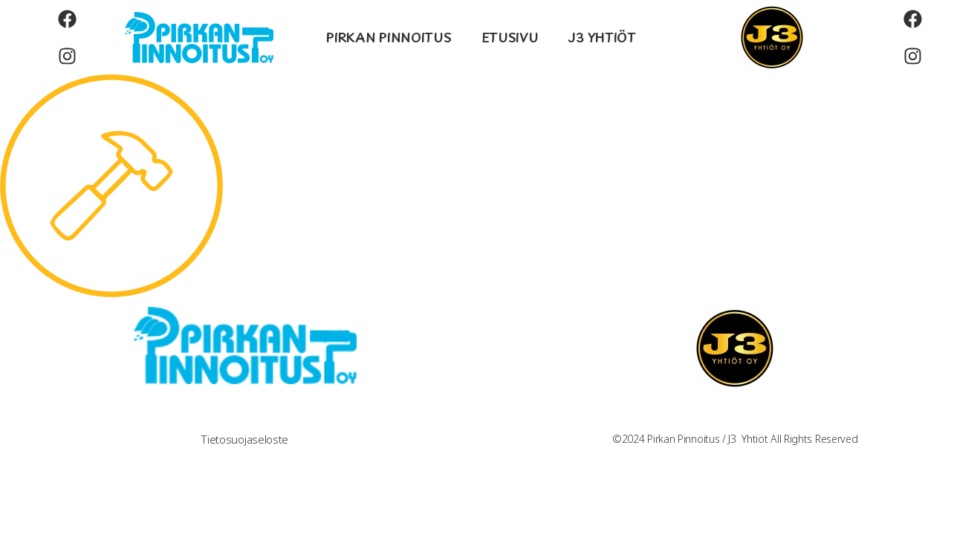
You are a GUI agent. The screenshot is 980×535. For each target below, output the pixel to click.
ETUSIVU (510, 37)
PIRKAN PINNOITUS (389, 37)
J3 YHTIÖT (601, 37)
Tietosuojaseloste (245, 440)
